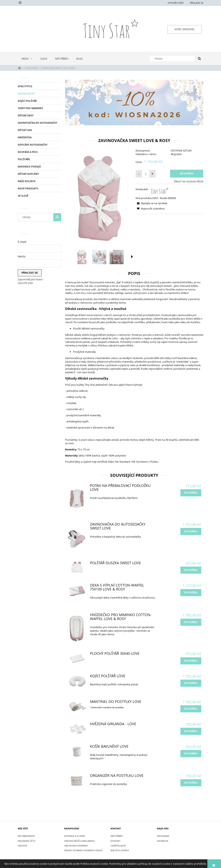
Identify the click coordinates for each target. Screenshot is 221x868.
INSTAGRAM (163, 836)
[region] (134, 102)
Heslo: (22, 256)
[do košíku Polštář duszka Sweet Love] (191, 570)
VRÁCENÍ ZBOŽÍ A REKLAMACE (79, 841)
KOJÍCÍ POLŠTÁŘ (27, 101)
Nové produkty (28, 188)
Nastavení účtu (27, 841)
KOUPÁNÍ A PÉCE (28, 152)
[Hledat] (199, 59)
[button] (132, 257)
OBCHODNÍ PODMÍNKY (76, 846)
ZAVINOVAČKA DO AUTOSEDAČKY (37, 123)
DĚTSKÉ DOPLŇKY (28, 174)
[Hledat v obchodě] (174, 59)
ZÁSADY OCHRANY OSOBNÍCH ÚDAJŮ (83, 850)
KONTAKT (115, 841)
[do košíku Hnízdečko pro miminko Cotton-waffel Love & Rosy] (191, 622)
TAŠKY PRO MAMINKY (30, 108)
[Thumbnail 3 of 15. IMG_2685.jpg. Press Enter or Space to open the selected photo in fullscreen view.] (117, 257)
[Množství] (146, 174)
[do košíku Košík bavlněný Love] (191, 754)
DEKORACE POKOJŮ (29, 167)
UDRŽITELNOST (118, 846)
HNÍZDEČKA (25, 137)
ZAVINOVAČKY (26, 94)
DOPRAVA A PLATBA (74, 836)
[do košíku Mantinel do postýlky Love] (191, 709)
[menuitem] (27, 59)
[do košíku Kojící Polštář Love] (191, 683)
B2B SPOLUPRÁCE (120, 850)
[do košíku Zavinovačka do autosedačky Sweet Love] (191, 531)
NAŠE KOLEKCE (27, 181)
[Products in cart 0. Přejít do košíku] (185, 29)
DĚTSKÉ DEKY (26, 116)
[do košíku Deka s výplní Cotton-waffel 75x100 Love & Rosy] (191, 593)
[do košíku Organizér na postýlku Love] (191, 783)
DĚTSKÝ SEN (25, 130)
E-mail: (22, 242)
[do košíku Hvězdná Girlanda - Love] (191, 731)
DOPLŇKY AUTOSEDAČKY (33, 145)
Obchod (22, 846)
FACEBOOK (163, 841)
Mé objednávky (26, 836)
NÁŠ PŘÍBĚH (117, 836)
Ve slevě (23, 196)
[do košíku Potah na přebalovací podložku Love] (191, 493)
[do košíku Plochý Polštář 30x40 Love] (191, 661)
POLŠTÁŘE (24, 159)
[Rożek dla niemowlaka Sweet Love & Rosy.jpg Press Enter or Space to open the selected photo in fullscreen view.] (99, 198)
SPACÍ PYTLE (25, 86)
